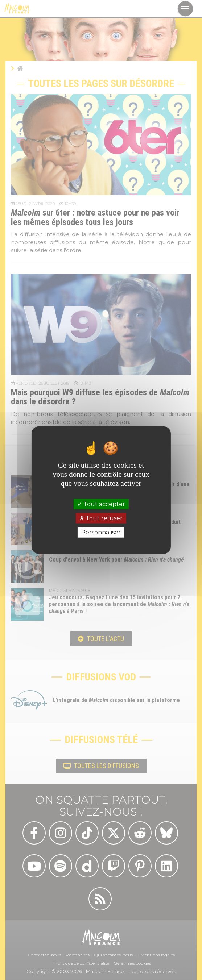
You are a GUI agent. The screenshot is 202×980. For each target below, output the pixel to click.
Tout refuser (101, 518)
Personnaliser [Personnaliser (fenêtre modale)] (101, 532)
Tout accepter (101, 504)
